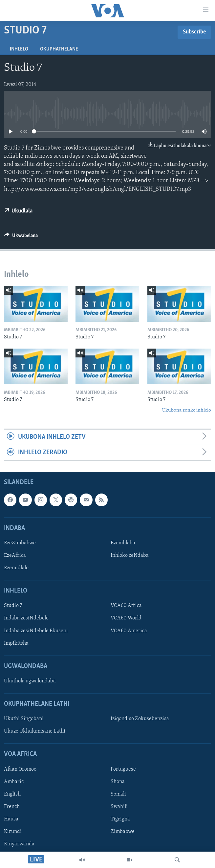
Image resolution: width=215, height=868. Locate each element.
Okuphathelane (59, 49)
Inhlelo (19, 49)
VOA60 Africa (126, 606)
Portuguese (123, 769)
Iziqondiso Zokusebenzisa (140, 719)
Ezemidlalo (16, 568)
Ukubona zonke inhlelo (187, 410)
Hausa (11, 819)
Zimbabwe (123, 832)
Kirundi (13, 832)
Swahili (119, 807)
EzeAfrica (15, 555)
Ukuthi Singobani (24, 719)
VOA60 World (126, 618)
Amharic (14, 782)
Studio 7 (13, 606)
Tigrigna (120, 819)
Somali (118, 794)
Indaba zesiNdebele (26, 618)
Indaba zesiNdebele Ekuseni (36, 631)
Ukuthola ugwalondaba (30, 681)
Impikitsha (16, 643)
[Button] (21, 237)
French (12, 807)
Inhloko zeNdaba (130, 555)
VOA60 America (129, 631)
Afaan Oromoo (20, 769)
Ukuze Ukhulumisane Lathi (35, 731)
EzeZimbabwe (20, 543)
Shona (118, 782)
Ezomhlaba (123, 543)
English (12, 794)
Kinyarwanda (19, 844)
